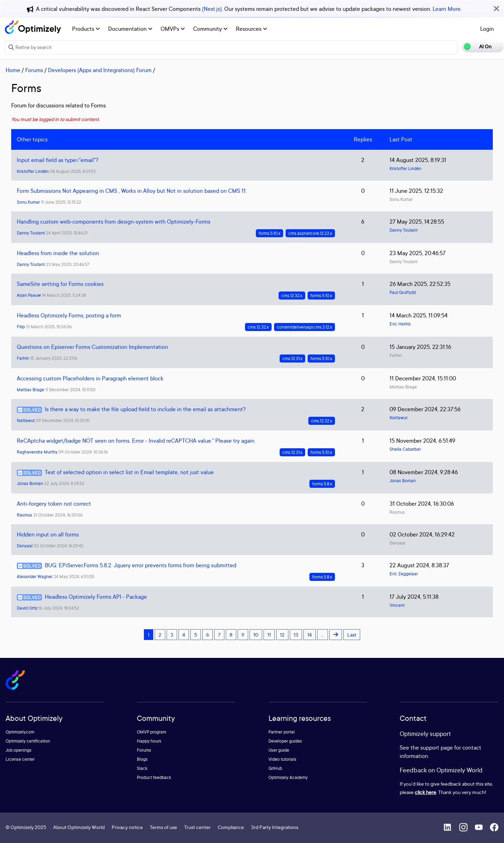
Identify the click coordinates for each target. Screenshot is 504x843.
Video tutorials (282, 759)
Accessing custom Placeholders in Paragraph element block (90, 378)
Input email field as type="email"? (58, 160)
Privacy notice (127, 827)
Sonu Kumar (28, 202)
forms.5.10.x (269, 233)
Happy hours (149, 741)
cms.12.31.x (292, 359)
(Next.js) (212, 9)
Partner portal (282, 732)
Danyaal (25, 546)
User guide (279, 750)
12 (282, 635)
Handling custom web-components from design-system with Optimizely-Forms (114, 222)
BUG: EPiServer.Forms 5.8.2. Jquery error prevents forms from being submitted (141, 565)
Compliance (231, 827)
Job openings (19, 750)
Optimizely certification (28, 741)
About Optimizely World (79, 827)
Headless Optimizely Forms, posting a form (69, 315)
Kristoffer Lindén (33, 171)
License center (20, 759)
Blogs (142, 759)
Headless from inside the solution (58, 253)
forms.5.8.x (322, 484)
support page (437, 747)
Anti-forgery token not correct (54, 504)
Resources (251, 29)
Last (352, 635)
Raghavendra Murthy (37, 452)
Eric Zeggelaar (404, 574)
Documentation (130, 29)
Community (210, 29)
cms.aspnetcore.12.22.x (310, 233)
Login (487, 29)
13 (296, 635)
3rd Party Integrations (275, 827)
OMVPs (173, 29)
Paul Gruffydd (403, 292)
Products (86, 29)
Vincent (397, 605)
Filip (21, 327)
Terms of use (163, 827)
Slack (142, 768)
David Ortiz (27, 608)
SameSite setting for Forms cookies (60, 284)
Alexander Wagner (35, 577)
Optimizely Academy (288, 777)
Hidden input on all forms (48, 534)
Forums (34, 70)
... (323, 635)
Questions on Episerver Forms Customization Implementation (92, 347)
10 (256, 635)
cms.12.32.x (292, 296)
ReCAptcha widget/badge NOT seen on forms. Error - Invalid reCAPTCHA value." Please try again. (136, 441)
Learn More (447, 9)
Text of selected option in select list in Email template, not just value (129, 472)
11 (269, 635)
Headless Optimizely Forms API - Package (96, 597)
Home (13, 70)
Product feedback (154, 777)
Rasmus (24, 515)
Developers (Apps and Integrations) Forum (100, 70)
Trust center (197, 827)
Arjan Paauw (29, 295)
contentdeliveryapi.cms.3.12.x (304, 327)
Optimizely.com (20, 732)
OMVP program (152, 732)
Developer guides (285, 741)
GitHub (275, 768)
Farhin (23, 358)
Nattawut (26, 420)
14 (310, 635)
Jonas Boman (30, 483)
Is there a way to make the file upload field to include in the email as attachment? (145, 409)
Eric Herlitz (400, 324)
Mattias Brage (30, 390)
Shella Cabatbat (405, 449)
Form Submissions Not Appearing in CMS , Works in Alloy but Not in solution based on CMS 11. (132, 191)
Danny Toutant (31, 233)
